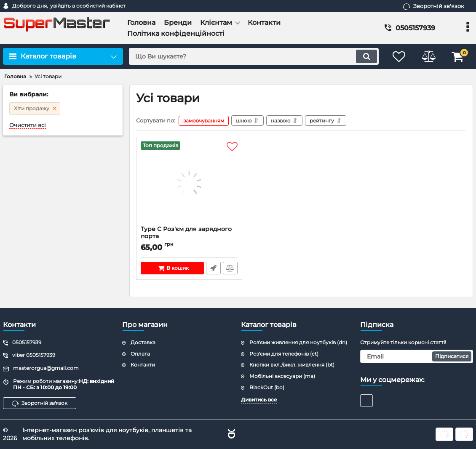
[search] (254, 56)
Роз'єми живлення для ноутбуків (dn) (298, 342)
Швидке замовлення (213, 268)
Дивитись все (259, 400)
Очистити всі (28, 125)
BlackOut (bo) (267, 387)
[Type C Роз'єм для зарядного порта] (189, 183)
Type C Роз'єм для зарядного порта (189, 236)
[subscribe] (417, 356)
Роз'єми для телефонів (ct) (284, 354)
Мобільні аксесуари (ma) (282, 376)
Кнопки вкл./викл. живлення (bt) (292, 365)
